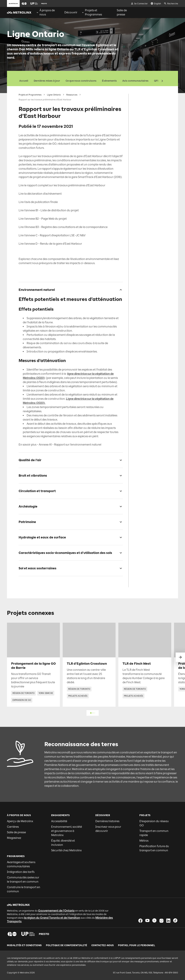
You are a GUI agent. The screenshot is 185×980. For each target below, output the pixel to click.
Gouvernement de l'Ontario (56, 911)
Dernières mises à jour (47, 81)
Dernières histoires (107, 821)
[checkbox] (119, 290)
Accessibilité (59, 821)
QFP (157, 81)
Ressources (72, 95)
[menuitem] (48, 13)
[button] (24, 4)
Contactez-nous (103, 945)
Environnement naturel (147, 107)
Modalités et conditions (24, 945)
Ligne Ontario (54, 95)
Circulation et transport (147, 125)
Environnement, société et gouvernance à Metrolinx (67, 831)
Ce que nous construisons (81, 81)
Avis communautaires (135, 81)
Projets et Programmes (30, 95)
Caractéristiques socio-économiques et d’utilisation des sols (147, 154)
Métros (144, 841)
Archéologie (141, 130)
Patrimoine (140, 136)
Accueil (24, 81)
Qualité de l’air (142, 113)
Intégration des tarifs (21, 872)
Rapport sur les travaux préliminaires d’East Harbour (148, 98)
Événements (109, 81)
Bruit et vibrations (144, 119)
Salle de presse (16, 832)
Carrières (13, 827)
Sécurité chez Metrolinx (66, 850)
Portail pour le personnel (137, 945)
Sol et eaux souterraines (147, 164)
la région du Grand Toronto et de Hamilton (52, 918)
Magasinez (14, 838)
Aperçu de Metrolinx (20, 821)
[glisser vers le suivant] (180, 657)
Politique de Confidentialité (67, 945)
